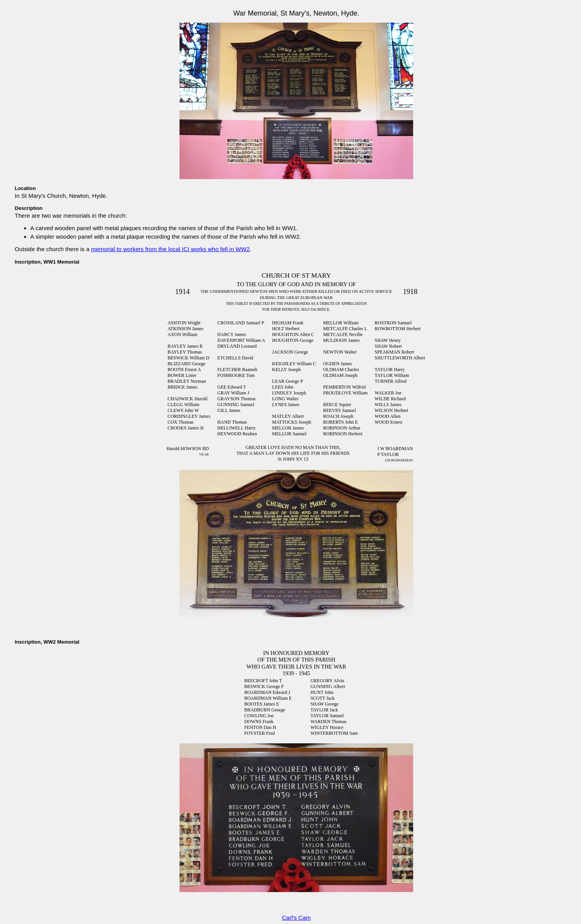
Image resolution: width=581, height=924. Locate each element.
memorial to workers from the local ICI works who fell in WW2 (171, 249)
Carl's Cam (296, 918)
